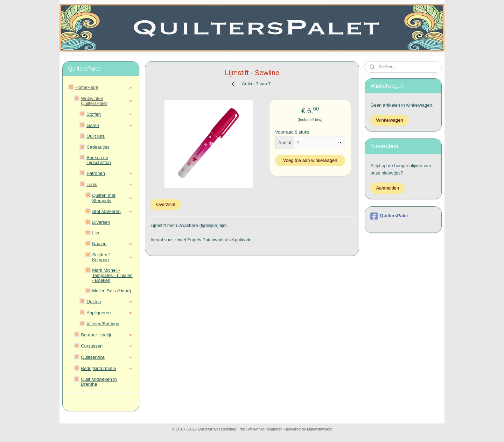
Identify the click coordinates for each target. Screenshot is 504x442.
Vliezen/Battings (103, 324)
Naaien (113, 244)
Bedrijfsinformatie (107, 369)
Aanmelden (387, 188)
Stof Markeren (113, 212)
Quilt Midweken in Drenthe (99, 382)
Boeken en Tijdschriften (99, 160)
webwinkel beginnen (265, 429)
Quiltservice (107, 357)
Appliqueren (110, 313)
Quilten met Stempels (113, 198)
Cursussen (107, 346)
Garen (110, 126)
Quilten (110, 302)
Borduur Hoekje (107, 335)
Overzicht (166, 204)
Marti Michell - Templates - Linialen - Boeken (112, 275)
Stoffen (110, 114)
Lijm (96, 233)
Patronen (110, 173)
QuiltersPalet (389, 216)
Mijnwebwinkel (319, 429)
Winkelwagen (389, 120)
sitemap (230, 429)
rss (242, 429)
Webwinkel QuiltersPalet (107, 101)
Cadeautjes (98, 147)
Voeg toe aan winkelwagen (310, 160)
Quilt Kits (96, 136)
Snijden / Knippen (113, 257)
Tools (110, 185)
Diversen (101, 222)
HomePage (104, 87)
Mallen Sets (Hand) (111, 291)
